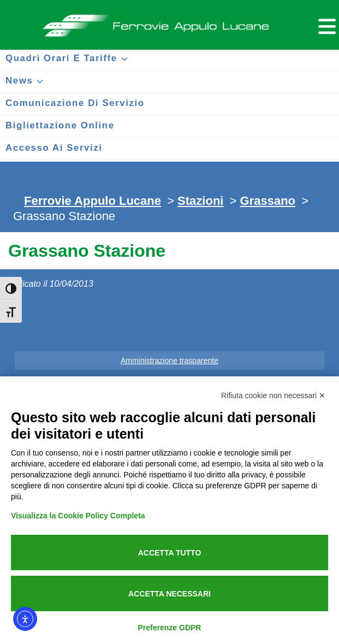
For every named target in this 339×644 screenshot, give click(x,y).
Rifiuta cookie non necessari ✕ (273, 395)
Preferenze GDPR (170, 628)
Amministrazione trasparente (169, 361)
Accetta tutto (170, 553)
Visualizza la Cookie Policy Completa (78, 516)
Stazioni (200, 201)
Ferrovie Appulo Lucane (169, 22)
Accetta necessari (169, 594)
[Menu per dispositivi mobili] (325, 25)
